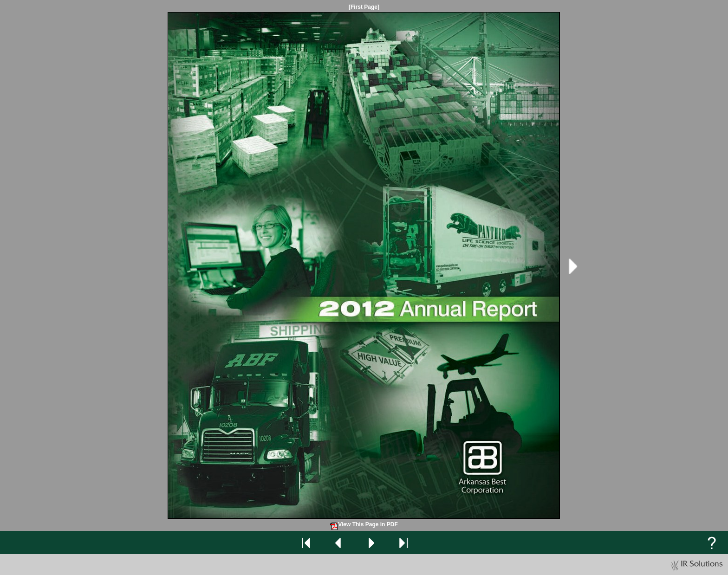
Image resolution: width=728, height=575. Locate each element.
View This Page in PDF (364, 524)
